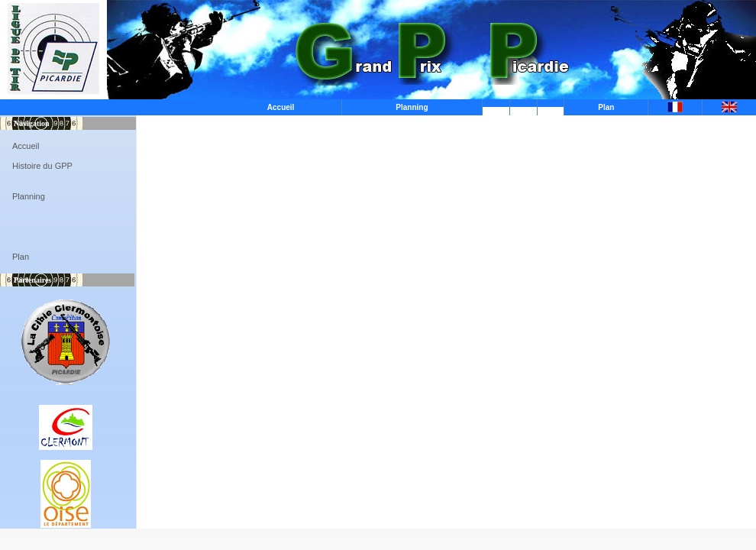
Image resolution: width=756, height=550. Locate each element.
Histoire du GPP (42, 166)
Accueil (281, 107)
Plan (606, 107)
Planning (412, 107)
